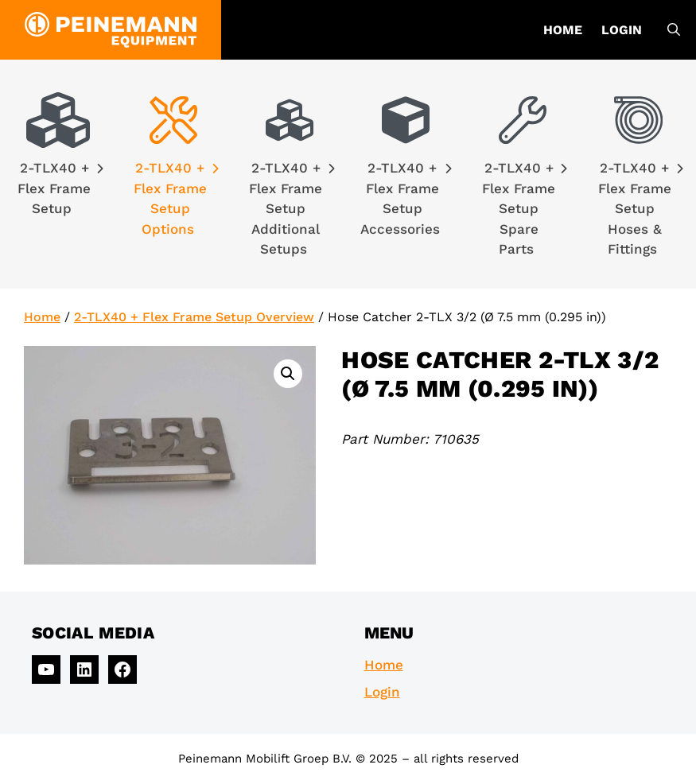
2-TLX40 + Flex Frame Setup (60, 188)
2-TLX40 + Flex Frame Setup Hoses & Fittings (641, 208)
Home (563, 30)
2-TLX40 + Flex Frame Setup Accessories (406, 198)
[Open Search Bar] (674, 30)
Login (622, 30)
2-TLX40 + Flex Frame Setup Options (176, 198)
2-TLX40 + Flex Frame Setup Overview (194, 317)
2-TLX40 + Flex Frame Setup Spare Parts (525, 208)
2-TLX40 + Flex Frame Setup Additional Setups (292, 208)
